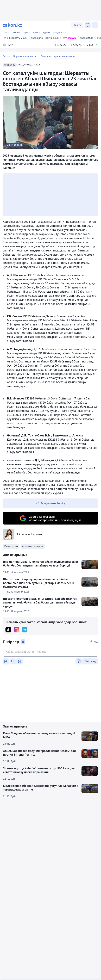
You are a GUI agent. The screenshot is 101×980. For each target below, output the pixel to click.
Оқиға (37, 32)
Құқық (46, 32)
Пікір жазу (90, 661)
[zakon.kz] (12, 25)
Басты (6, 56)
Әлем (17, 32)
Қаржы (26, 32)
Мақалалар (59, 32)
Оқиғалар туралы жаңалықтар (59, 56)
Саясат (7, 32)
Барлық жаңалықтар (25, 56)
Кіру (96, 642)
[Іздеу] (88, 25)
